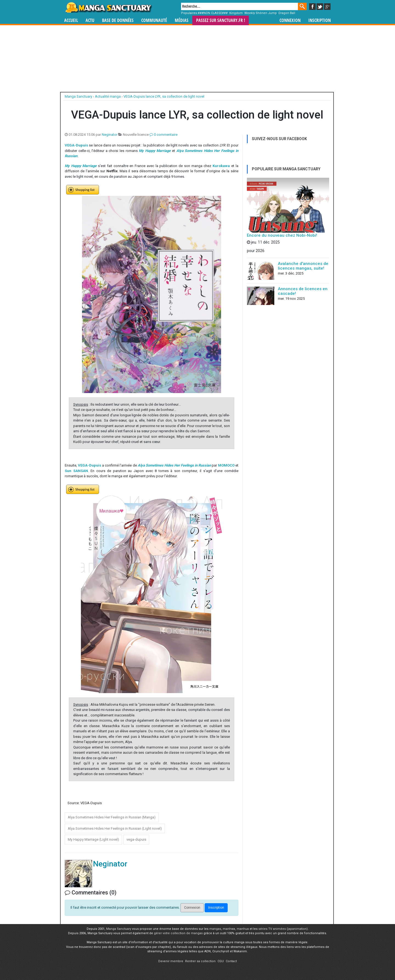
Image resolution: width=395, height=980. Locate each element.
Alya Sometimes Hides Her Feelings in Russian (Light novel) (115, 828)
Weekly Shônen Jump (261, 13)
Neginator (110, 135)
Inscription (320, 20)
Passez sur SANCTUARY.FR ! (221, 20)
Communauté (154, 20)
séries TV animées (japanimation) (283, 929)
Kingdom (236, 13)
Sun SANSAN (76, 471)
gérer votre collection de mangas (178, 933)
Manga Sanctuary (119, 929)
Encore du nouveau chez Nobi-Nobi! (282, 235)
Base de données (118, 20)
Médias (182, 20)
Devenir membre (171, 961)
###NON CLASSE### (213, 13)
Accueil (71, 20)
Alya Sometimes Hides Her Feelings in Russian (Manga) (112, 817)
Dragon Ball (287, 13)
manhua (243, 929)
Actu (90, 20)
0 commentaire (163, 135)
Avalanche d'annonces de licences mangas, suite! (303, 266)
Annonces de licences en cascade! (303, 291)
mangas (215, 929)
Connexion (290, 20)
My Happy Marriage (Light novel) (93, 839)
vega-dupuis (136, 839)
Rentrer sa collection (200, 961)
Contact (231, 961)
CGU (221, 961)
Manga (108, 7)
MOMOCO (226, 465)
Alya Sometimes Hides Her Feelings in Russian (174, 465)
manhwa (229, 929)
